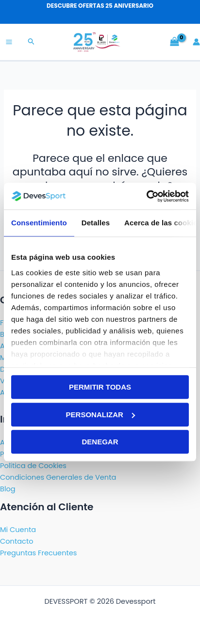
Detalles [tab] (96, 223)
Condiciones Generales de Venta (58, 477)
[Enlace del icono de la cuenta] (196, 42)
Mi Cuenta (18, 530)
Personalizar (100, 415)
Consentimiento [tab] (39, 223)
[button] (32, 42)
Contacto (17, 541)
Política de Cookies (33, 466)
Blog (8, 489)
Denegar (100, 442)
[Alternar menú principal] (9, 42)
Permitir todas (100, 387)
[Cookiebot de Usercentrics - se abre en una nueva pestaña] (146, 196)
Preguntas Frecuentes (38, 553)
